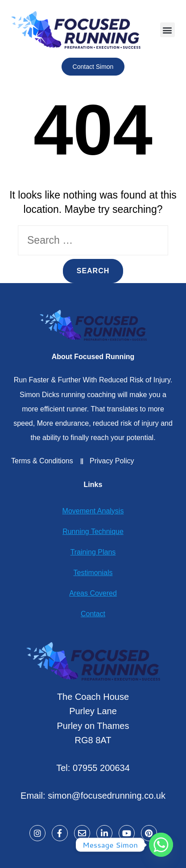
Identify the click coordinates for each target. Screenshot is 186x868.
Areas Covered (93, 593)
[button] (167, 30)
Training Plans (93, 552)
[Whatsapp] (161, 845)
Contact (93, 614)
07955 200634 (101, 768)
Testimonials (93, 573)
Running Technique (93, 531)
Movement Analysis (93, 511)
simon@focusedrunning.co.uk (107, 796)
